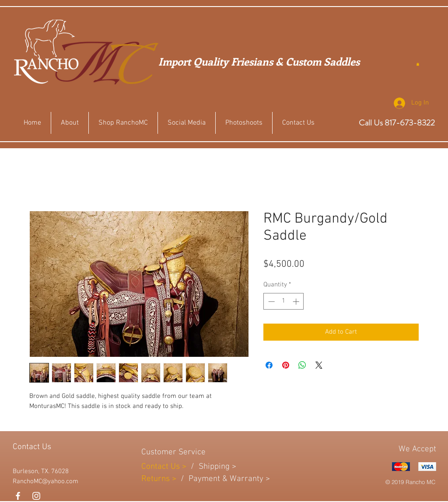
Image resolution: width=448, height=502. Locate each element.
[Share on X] (319, 365)
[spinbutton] (284, 302)
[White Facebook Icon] (18, 496)
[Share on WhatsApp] (302, 365)
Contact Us (162, 467)
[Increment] (297, 302)
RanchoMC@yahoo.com (45, 481)
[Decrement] (271, 302)
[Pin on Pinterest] (286, 365)
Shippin (212, 467)
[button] (418, 64)
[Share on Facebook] (269, 365)
